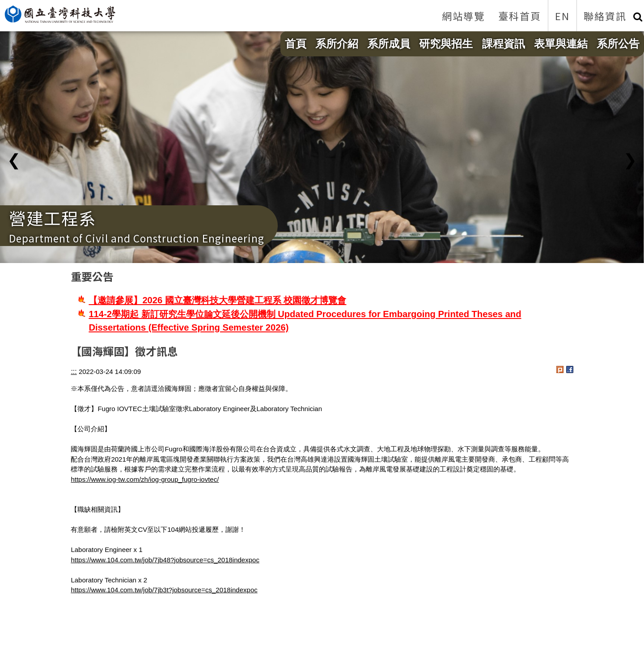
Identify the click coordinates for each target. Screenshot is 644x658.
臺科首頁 (520, 16)
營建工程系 (53, 218)
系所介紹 (337, 44)
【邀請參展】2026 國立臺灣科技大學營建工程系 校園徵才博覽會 (217, 300)
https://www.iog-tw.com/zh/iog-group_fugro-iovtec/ (145, 479)
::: (74, 371)
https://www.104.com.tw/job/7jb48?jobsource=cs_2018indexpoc (165, 560)
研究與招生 (446, 44)
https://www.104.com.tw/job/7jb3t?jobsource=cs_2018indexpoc (164, 590)
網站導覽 (463, 16)
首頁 (296, 44)
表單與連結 (561, 44)
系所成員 (389, 44)
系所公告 (618, 44)
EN (562, 16)
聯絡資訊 (605, 16)
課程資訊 (504, 44)
